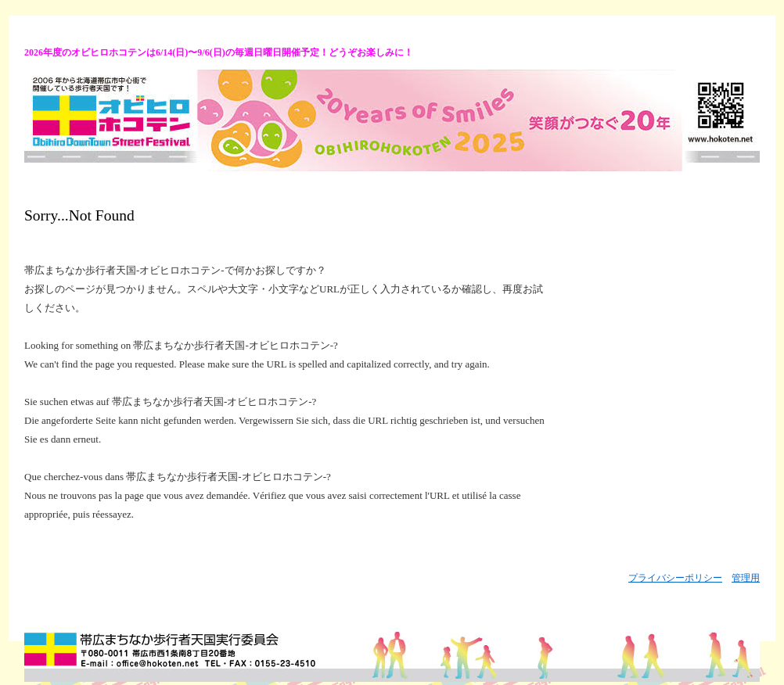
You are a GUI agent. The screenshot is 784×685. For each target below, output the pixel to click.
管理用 (746, 578)
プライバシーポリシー (675, 578)
